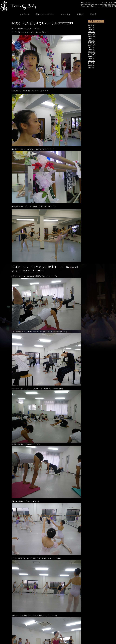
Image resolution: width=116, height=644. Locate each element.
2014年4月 (91, 67)
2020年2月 (91, 32)
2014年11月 (92, 54)
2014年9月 (91, 59)
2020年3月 (91, 30)
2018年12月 (92, 36)
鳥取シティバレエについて (45, 14)
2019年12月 (92, 34)
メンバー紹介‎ (66, 14)
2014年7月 (91, 63)
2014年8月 (91, 61)
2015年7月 (91, 47)
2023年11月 (92, 25)
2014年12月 (92, 52)
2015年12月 (92, 43)
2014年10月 (92, 56)
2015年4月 (91, 50)
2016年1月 (91, 41)
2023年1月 (91, 27)
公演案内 (80, 14)
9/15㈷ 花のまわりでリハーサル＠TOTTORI (42, 23)
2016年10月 (92, 38)
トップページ (24, 14)
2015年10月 (92, 45)
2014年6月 (91, 65)
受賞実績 (93, 14)
